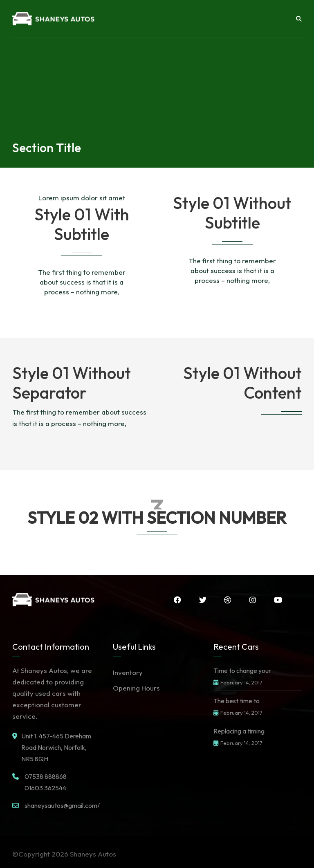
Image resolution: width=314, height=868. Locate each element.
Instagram (253, 600)
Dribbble (228, 600)
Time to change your (242, 671)
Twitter (202, 600)
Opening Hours (136, 688)
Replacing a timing (239, 731)
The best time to (237, 701)
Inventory (128, 672)
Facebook (177, 600)
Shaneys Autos (93, 854)
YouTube (278, 600)
